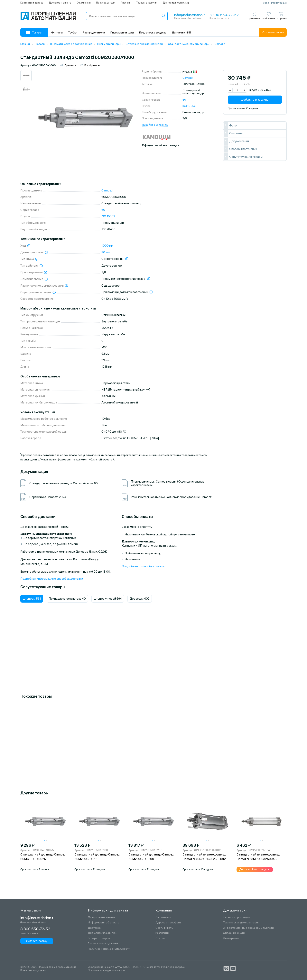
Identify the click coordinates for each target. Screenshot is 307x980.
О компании (84, 3)
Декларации (231, 939)
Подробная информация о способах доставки (52, 579)
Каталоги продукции (237, 918)
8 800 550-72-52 (224, 15)
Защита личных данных (103, 944)
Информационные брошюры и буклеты (248, 928)
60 (184, 100)
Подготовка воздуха (153, 32)
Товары (34, 32)
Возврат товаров (99, 939)
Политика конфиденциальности (109, 949)
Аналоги (126, 3)
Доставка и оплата (60, 3)
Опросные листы (234, 933)
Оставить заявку (273, 32)
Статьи (160, 939)
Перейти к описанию (155, 125)
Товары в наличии (147, 3)
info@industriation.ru (190, 15)
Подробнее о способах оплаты (143, 567)
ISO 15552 (189, 106)
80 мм (106, 253)
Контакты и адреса (32, 3)
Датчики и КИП (181, 32)
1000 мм (107, 246)
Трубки (73, 32)
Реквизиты (162, 933)
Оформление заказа (101, 918)
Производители (106, 3)
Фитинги (57, 32)
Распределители (94, 32)
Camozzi (188, 78)
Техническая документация (241, 923)
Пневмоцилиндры (122, 32)
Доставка (94, 928)
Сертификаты (164, 928)
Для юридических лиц (176, 3)
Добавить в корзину (255, 100)
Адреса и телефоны (168, 923)
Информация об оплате (104, 923)
